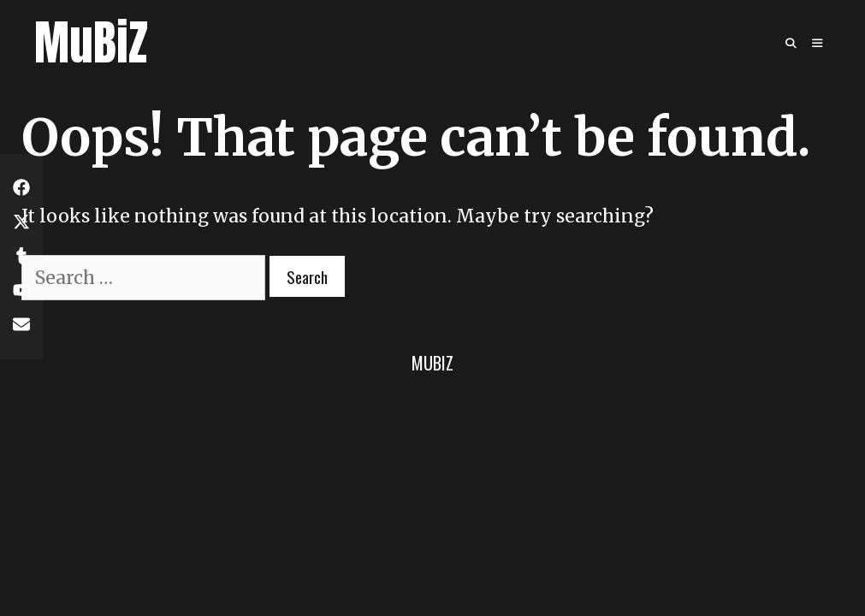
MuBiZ (91, 42)
